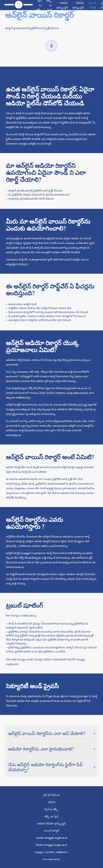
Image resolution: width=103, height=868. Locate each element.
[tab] (52, 733)
